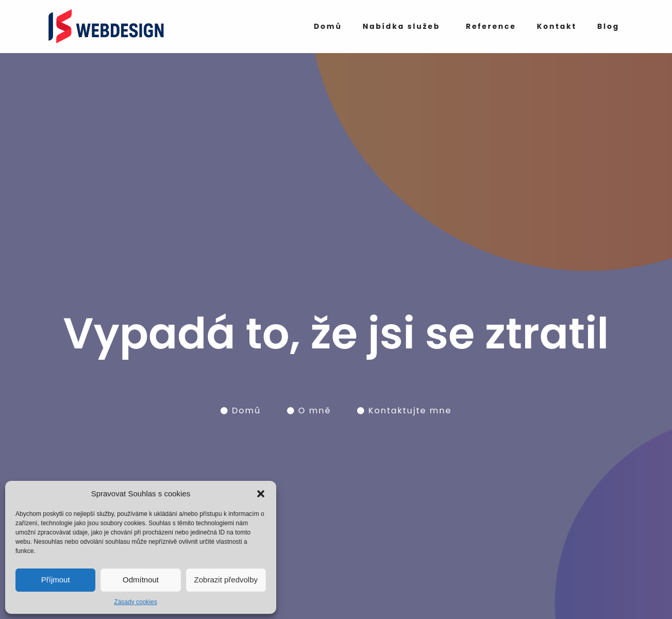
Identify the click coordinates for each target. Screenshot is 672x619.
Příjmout (56, 580)
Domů (328, 26)
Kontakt (557, 26)
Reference (491, 26)
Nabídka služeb (401, 26)
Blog (608, 26)
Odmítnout (141, 580)
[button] (261, 494)
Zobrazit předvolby (226, 580)
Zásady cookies (135, 602)
